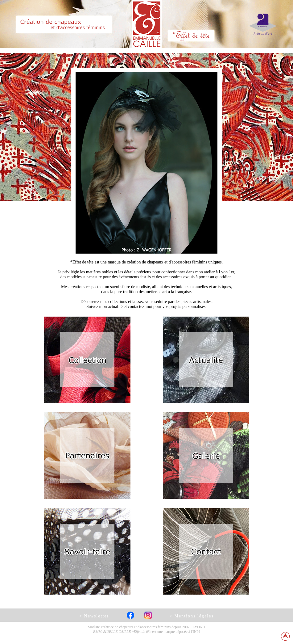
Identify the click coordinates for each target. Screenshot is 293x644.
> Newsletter (94, 616)
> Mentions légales (192, 616)
